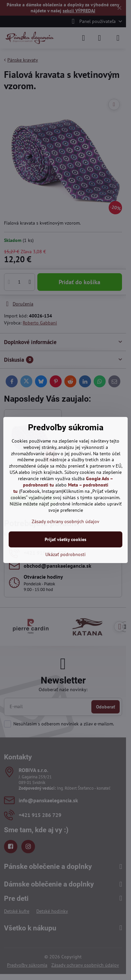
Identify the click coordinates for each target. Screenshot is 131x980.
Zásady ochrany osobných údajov (65, 521)
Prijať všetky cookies (65, 539)
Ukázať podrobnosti (65, 554)
